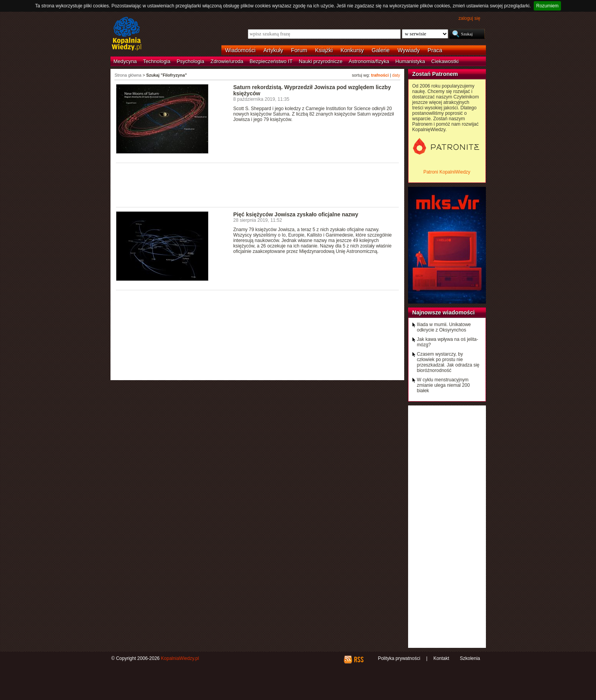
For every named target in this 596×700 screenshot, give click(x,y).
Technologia (157, 61)
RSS (358, 660)
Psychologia (190, 61)
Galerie (380, 50)
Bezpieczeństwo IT (271, 61)
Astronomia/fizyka (369, 61)
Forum (299, 50)
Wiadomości (240, 50)
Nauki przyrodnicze (321, 61)
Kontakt (441, 658)
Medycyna (125, 61)
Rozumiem (547, 6)
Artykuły (273, 50)
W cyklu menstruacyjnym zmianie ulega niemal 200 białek (443, 385)
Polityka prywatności (399, 658)
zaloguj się (469, 18)
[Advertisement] (258, 184)
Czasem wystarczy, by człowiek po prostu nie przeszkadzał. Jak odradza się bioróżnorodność (448, 362)
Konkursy (352, 50)
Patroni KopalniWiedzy (447, 172)
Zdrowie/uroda (227, 61)
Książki (324, 50)
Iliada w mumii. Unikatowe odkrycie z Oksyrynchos (444, 327)
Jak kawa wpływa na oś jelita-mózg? (448, 342)
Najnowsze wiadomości (444, 312)
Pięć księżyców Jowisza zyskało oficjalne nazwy (296, 214)
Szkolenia (470, 658)
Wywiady (409, 50)
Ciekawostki (445, 61)
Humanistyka (410, 61)
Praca (435, 50)
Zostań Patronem (435, 74)
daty (396, 75)
